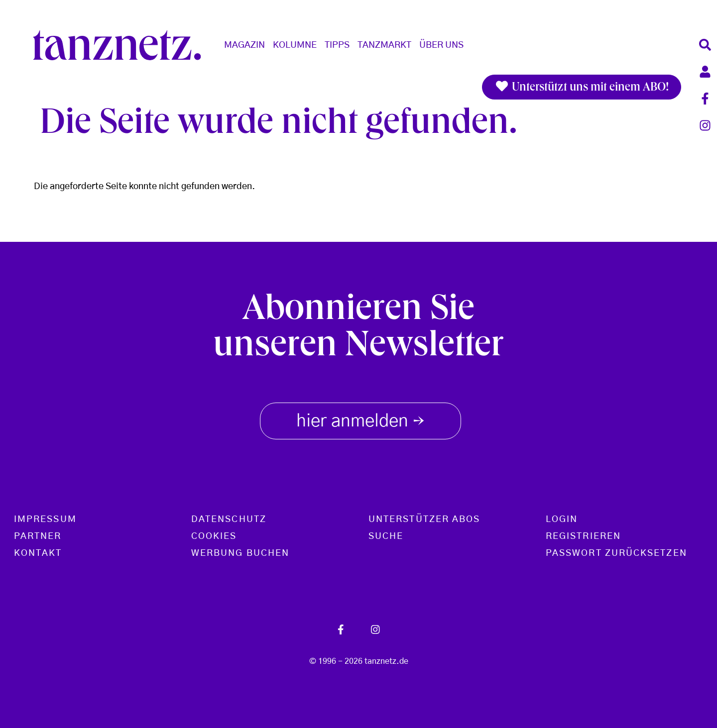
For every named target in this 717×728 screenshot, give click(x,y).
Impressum (45, 520)
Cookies (214, 536)
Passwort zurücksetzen (616, 553)
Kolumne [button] (295, 45)
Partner (38, 536)
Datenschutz (229, 520)
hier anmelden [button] (360, 419)
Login (562, 520)
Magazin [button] (244, 45)
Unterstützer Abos (424, 520)
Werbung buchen (240, 553)
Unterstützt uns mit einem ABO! (582, 87)
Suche (386, 536)
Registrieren (583, 536)
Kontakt (38, 553)
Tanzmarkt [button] (384, 45)
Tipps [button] (337, 45)
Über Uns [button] (441, 45)
